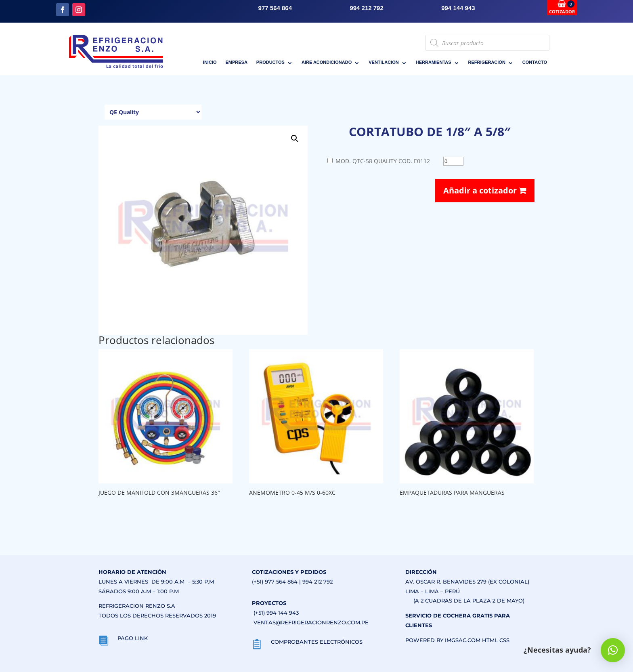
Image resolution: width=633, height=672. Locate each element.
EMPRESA (236, 62)
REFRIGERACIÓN (487, 62)
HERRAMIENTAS (434, 62)
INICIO (210, 62)
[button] (295, 139)
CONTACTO (535, 62)
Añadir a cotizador (485, 190)
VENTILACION (384, 62)
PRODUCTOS (270, 62)
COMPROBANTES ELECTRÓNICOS (317, 642)
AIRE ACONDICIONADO (327, 62)
